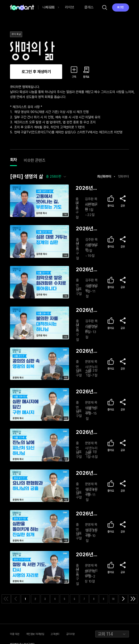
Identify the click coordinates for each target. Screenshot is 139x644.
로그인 (120, 7)
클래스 (89, 7)
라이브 (70, 7)
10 (113, 599)
